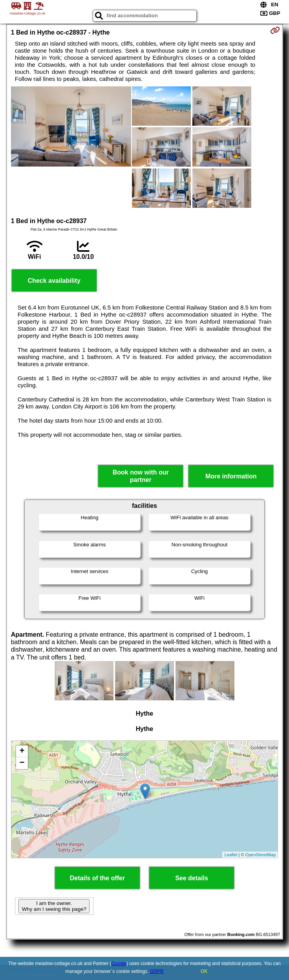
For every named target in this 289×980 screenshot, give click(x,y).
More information (231, 476)
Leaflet (231, 855)
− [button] (22, 763)
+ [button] (22, 751)
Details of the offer (97, 878)
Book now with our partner (141, 476)
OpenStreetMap (261, 855)
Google (119, 964)
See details (192, 878)
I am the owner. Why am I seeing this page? (54, 906)
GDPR (157, 971)
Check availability (54, 281)
